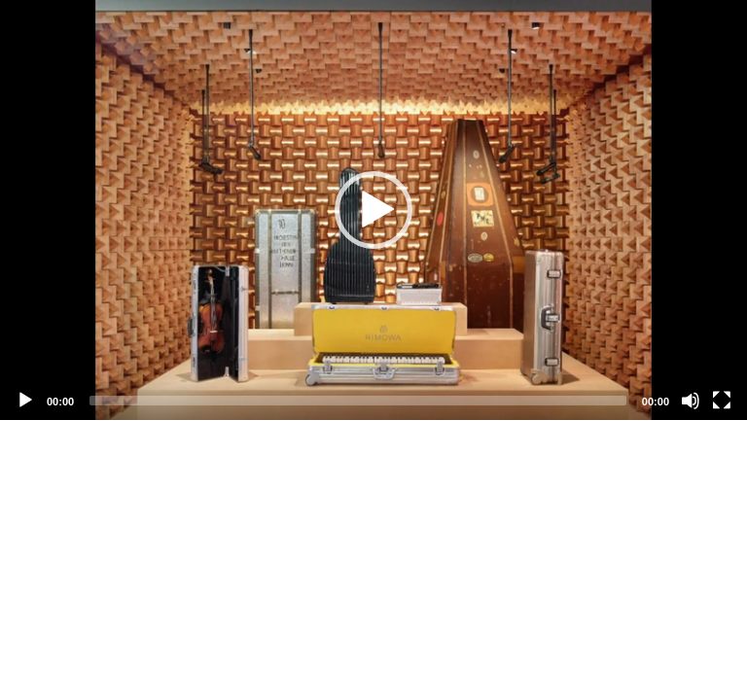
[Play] (25, 401)
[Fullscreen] (722, 401)
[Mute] (691, 401)
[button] (373, 210)
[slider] (358, 401)
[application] (373, 210)
